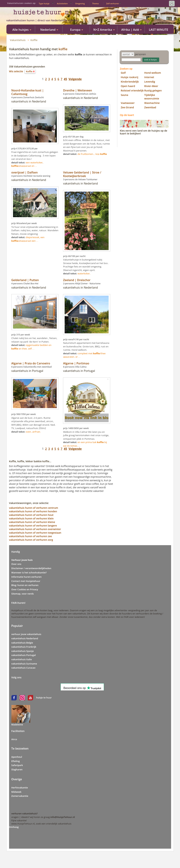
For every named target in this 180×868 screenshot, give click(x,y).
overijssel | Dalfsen (25, 172)
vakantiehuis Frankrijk (24, 647)
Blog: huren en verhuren (25, 585)
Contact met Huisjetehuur (26, 581)
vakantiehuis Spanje (23, 651)
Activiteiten (62, 3)
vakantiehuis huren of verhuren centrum (34, 508)
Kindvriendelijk (130, 82)
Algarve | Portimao (76, 363)
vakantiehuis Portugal (24, 655)
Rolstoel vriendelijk (132, 90)
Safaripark (17, 765)
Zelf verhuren (113, 3)
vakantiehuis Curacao (23, 668)
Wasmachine (152, 103)
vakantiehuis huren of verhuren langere (33, 526)
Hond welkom (153, 73)
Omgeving (80, 3)
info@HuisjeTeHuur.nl (63, 817)
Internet (149, 77)
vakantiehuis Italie (22, 659)
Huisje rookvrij (129, 77)
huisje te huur (44, 698)
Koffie (34, 40)
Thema (95, 3)
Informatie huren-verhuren (27, 577)
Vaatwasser (128, 103)
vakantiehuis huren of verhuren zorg (31, 540)
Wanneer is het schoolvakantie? (29, 573)
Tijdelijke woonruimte (152, 97)
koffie (63, 49)
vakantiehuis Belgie (22, 643)
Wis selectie (16, 71)
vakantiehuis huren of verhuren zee (31, 536)
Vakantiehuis (18, 40)
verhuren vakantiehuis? (25, 813)
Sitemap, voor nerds (23, 594)
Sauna (124, 95)
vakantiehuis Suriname (24, 664)
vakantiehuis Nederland (25, 638)
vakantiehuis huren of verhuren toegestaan (35, 533)
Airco (14, 739)
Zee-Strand (127, 107)
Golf (123, 73)
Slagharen (17, 769)
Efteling (16, 761)
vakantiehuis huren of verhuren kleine (32, 522)
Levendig (150, 82)
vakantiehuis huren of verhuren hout (31, 515)
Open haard (128, 86)
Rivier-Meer (151, 86)
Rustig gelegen (153, 90)
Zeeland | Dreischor (77, 280)
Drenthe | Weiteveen (77, 90)
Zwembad (150, 107)
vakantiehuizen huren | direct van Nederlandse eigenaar (43, 20)
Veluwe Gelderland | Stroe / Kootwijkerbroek (82, 174)
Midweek (16, 792)
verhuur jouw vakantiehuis (26, 634)
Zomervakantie (20, 796)
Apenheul (17, 757)
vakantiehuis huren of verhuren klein (31, 518)
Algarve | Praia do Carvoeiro (31, 363)
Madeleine (17, 725)
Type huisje (44, 3)
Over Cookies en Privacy (25, 589)
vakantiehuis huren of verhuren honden (33, 511)
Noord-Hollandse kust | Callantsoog (28, 92)
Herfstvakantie (20, 788)
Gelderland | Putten (25, 280)
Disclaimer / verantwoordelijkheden (31, 568)
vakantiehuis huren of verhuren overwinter (35, 529)
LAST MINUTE (158, 30)
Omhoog (14, 827)
